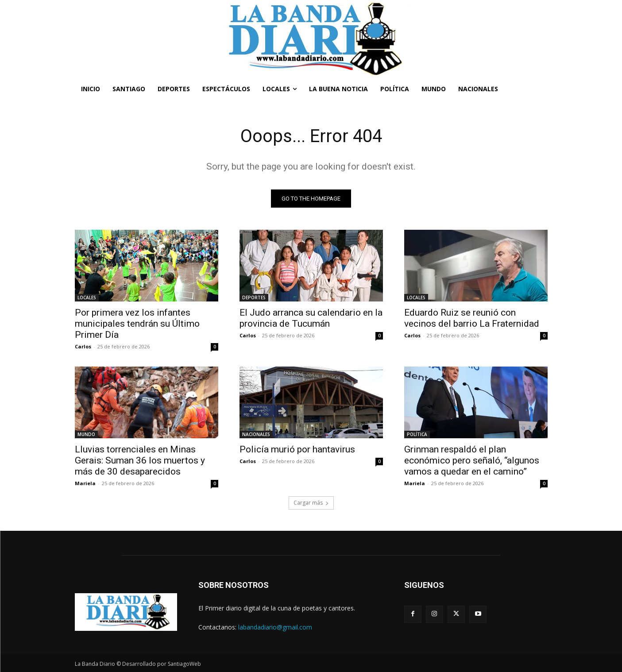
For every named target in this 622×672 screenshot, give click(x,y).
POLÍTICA (417, 434)
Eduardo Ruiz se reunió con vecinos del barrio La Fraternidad (472, 318)
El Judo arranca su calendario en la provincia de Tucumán (311, 318)
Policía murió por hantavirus (297, 449)
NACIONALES (256, 434)
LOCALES (87, 297)
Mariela (85, 483)
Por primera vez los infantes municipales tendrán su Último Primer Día (137, 324)
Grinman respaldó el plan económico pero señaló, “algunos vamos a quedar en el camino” (472, 460)
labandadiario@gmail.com (275, 627)
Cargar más (311, 503)
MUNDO (86, 434)
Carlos (83, 346)
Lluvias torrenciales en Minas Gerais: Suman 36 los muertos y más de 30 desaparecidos (140, 460)
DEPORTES (254, 297)
